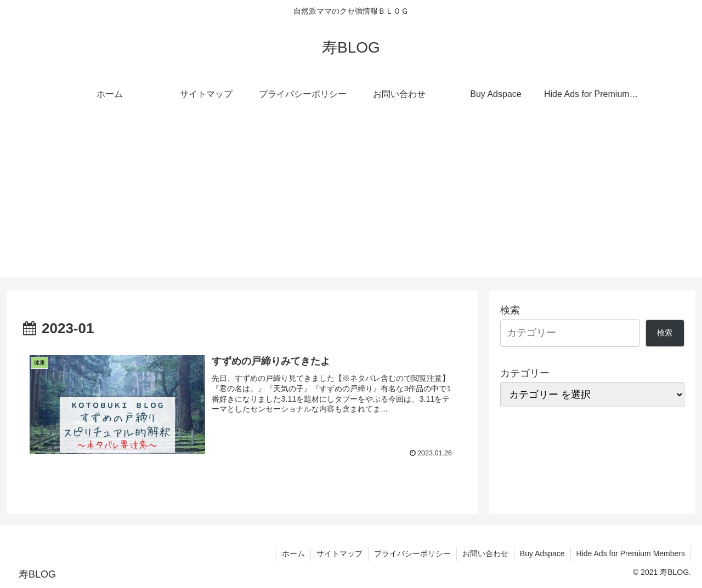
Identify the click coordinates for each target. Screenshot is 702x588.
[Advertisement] (351, 201)
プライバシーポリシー (412, 553)
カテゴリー (525, 373)
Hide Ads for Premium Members (631, 553)
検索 (510, 310)
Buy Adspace (542, 553)
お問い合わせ (485, 553)
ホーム (293, 553)
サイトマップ (339, 553)
